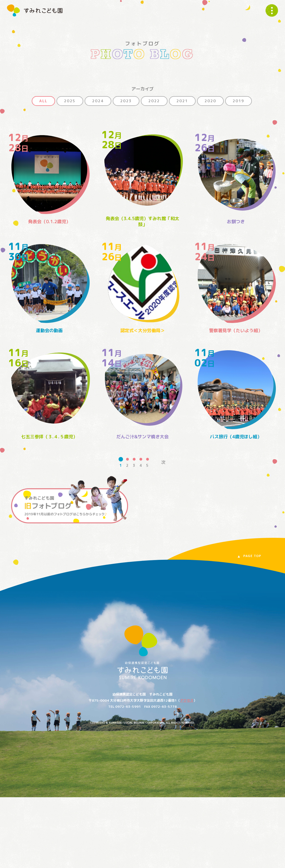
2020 (210, 101)
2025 (70, 101)
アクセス (187, 700)
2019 (239, 101)
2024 (98, 101)
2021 (182, 101)
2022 (154, 101)
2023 (126, 101)
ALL (43, 101)
